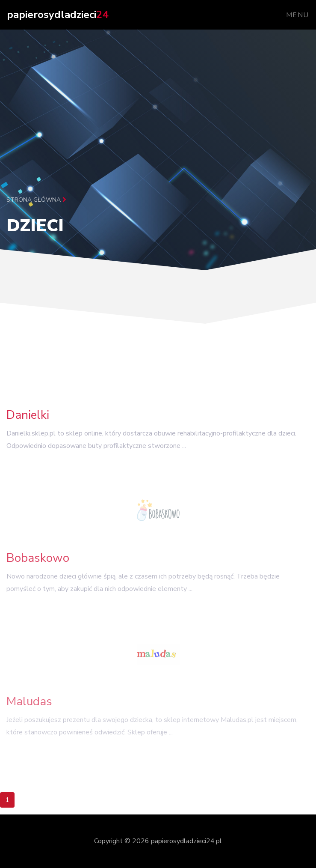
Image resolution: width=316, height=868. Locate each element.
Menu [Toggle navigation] (298, 15)
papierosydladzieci (58, 15)
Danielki (28, 418)
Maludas (29, 707)
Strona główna (36, 200)
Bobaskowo (38, 561)
